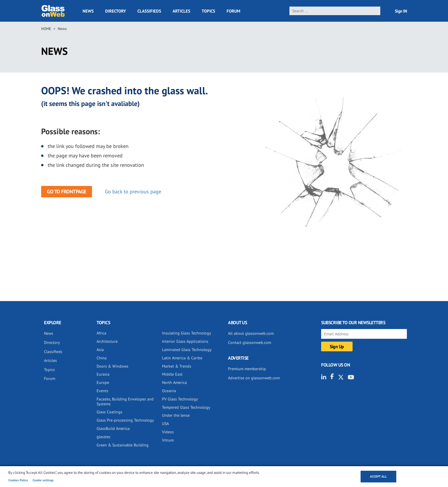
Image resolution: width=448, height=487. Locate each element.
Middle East (172, 374)
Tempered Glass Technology (186, 407)
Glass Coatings (109, 412)
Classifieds (149, 11)
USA (165, 424)
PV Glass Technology (180, 399)
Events (102, 391)
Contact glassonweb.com (250, 342)
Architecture (107, 341)
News (88, 11)
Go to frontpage (67, 192)
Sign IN (401, 11)
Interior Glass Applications (185, 341)
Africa (101, 333)
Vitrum (168, 440)
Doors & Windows (112, 366)
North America (174, 382)
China (102, 358)
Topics (208, 11)
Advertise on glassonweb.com (254, 378)
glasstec (104, 437)
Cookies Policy (18, 480)
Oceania (169, 391)
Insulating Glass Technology (187, 333)
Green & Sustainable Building (123, 445)
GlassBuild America (113, 428)
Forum (233, 11)
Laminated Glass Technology (187, 350)
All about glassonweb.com (251, 333)
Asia (100, 350)
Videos (168, 432)
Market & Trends (177, 366)
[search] (335, 11)
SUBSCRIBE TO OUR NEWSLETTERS (353, 322)
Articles (181, 11)
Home (46, 29)
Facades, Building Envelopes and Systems (125, 401)
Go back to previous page (133, 192)
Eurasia (103, 374)
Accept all (378, 476)
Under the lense (176, 415)
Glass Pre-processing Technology (125, 420)
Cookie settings (43, 480)
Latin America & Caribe (182, 358)
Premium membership (247, 369)
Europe (103, 382)
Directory (116, 11)
